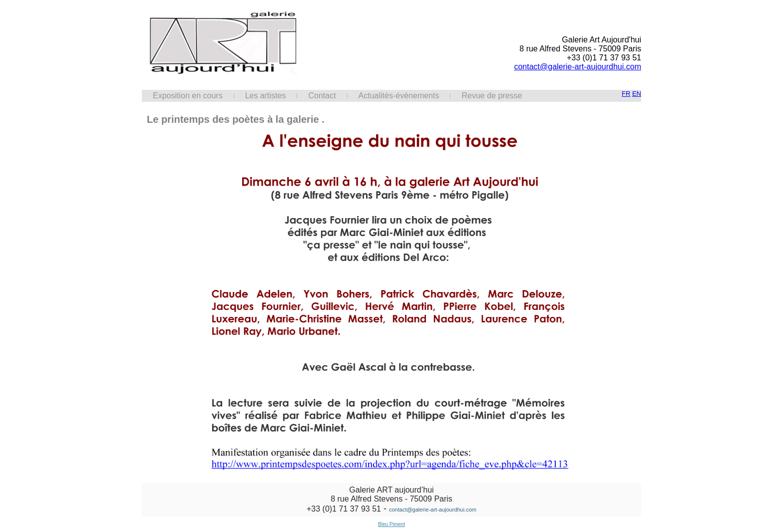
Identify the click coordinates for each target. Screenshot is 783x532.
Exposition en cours (188, 96)
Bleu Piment (391, 524)
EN (637, 94)
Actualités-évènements (399, 96)
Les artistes (266, 96)
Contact (322, 96)
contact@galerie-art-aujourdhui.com (578, 67)
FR (626, 94)
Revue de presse (492, 96)
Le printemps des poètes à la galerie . (236, 119)
